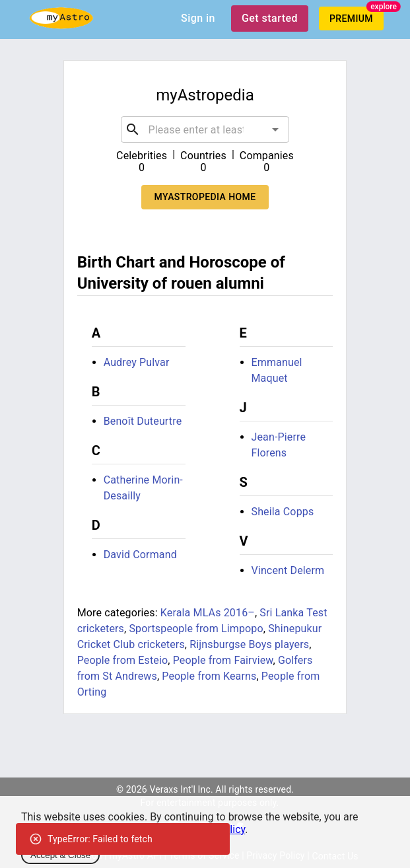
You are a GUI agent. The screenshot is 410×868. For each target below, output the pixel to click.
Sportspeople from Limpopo (196, 629)
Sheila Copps (283, 512)
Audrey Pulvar (137, 362)
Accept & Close (60, 855)
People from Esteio (123, 660)
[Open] (275, 129)
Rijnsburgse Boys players (249, 644)
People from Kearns (209, 676)
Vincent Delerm (288, 570)
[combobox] (205, 129)
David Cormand (140, 555)
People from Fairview (223, 660)
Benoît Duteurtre (143, 421)
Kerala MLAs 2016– (208, 613)
